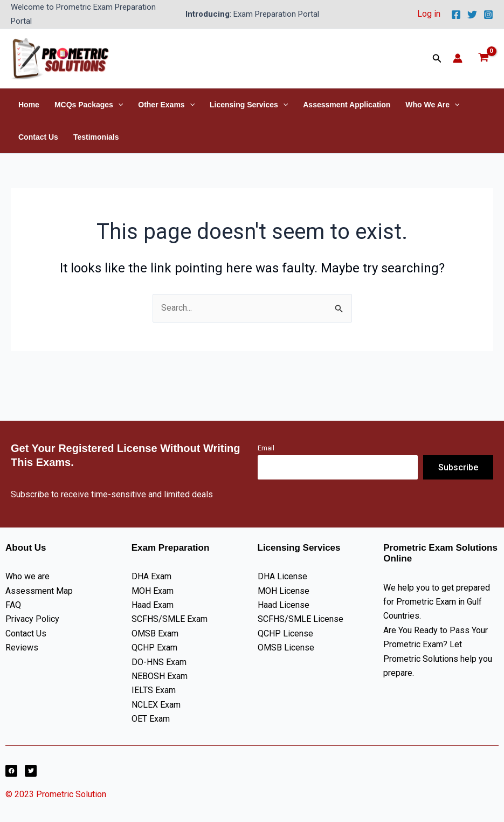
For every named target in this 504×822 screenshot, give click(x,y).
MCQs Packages (89, 105)
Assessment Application (347, 105)
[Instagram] (488, 15)
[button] (437, 59)
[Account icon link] (458, 58)
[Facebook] (456, 15)
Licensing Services (249, 105)
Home (29, 105)
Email (266, 448)
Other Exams (166, 105)
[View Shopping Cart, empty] (483, 58)
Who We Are (432, 105)
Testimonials (96, 137)
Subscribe (458, 467)
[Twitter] (472, 15)
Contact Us (38, 137)
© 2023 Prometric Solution (57, 794)
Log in (429, 14)
